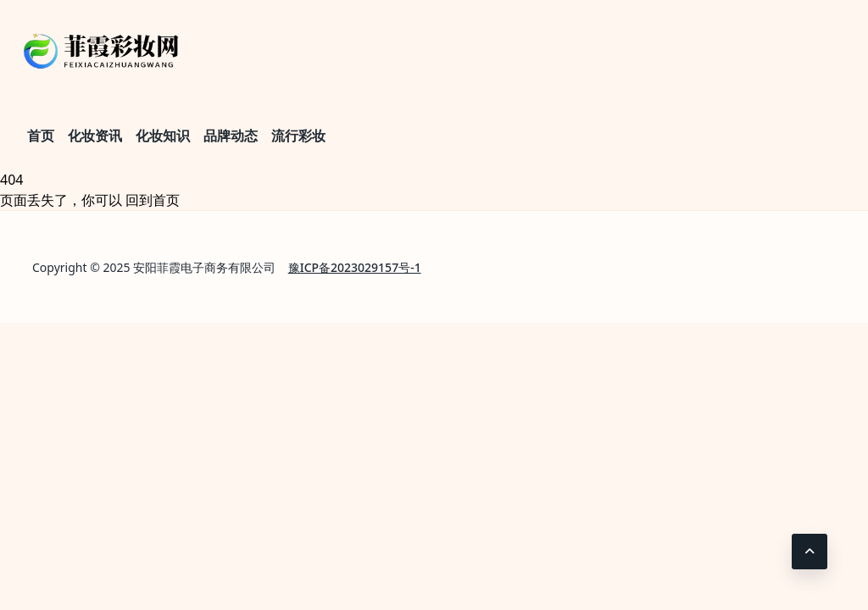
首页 (41, 136)
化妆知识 (163, 136)
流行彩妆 (298, 136)
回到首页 (153, 200)
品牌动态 (231, 136)
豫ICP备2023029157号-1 (355, 267)
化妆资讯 (95, 136)
